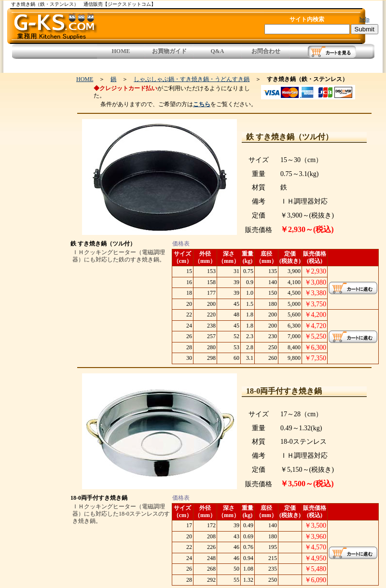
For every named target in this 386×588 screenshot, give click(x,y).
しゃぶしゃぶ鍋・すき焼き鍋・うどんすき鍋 (192, 79)
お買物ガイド (169, 51)
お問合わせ (266, 51)
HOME (121, 51)
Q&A (218, 51)
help (365, 19)
